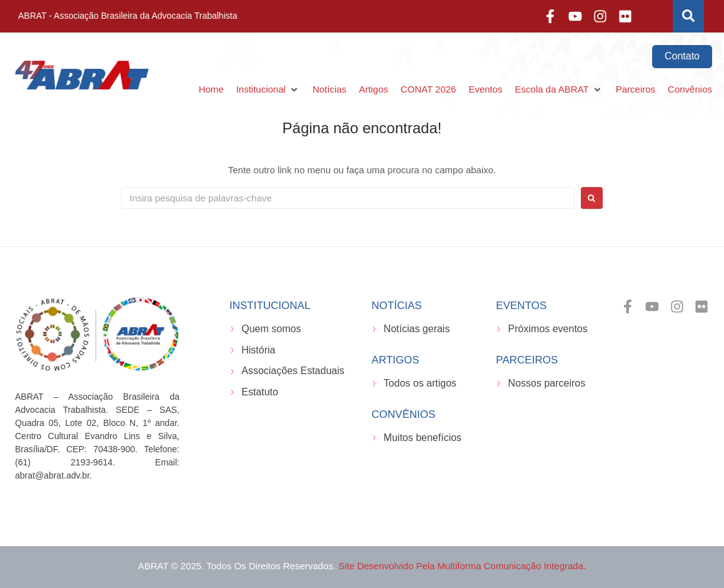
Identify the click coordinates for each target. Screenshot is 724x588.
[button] (268, 90)
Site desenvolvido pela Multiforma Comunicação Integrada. (462, 566)
